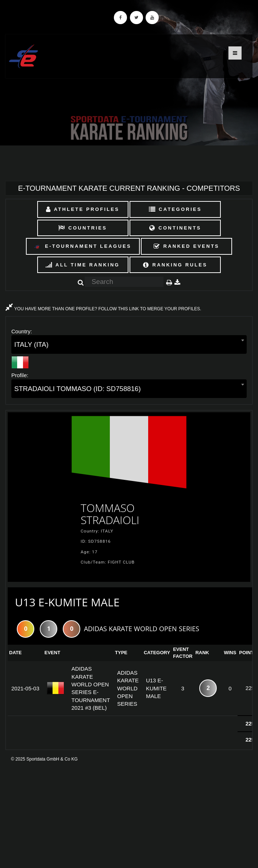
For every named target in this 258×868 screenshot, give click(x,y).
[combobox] (129, 344)
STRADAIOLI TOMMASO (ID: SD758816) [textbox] (78, 389)
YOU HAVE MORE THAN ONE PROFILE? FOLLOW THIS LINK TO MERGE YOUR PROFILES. (103, 309)
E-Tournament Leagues (82, 247)
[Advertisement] (129, 815)
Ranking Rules (175, 265)
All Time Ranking (83, 265)
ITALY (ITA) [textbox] (31, 344)
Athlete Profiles (83, 209)
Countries (83, 228)
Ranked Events (186, 246)
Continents (175, 228)
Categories (175, 209)
